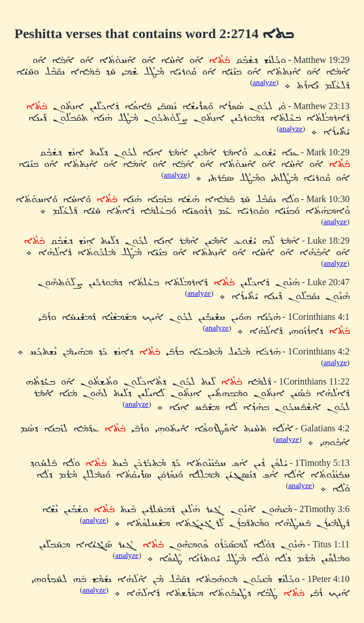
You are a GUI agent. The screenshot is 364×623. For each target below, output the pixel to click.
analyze (264, 82)
